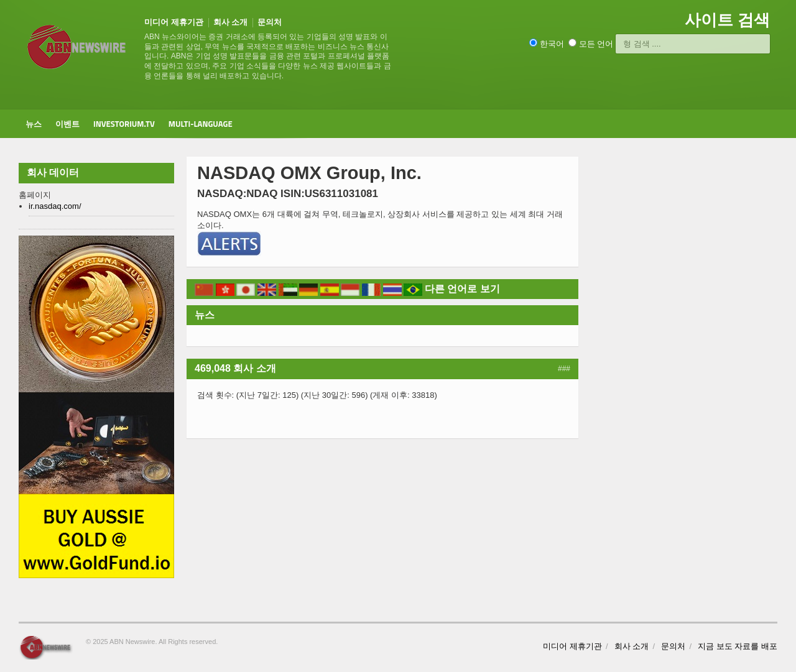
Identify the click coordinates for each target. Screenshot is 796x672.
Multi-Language (201, 124)
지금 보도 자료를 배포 (738, 646)
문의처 (270, 22)
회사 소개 (231, 22)
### (564, 369)
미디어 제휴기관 (174, 22)
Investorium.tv (124, 124)
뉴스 (34, 124)
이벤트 (67, 124)
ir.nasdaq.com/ (55, 206)
